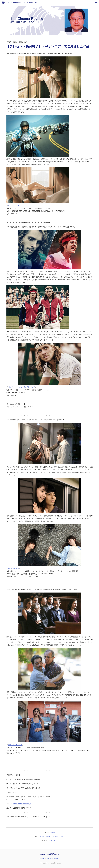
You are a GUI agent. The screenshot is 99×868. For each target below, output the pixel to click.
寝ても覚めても (14, 568)
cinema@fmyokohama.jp (22, 804)
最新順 (53, 833)
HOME (42, 858)
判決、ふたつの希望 (15, 745)
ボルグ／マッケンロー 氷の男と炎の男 (22, 387)
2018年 (48, 837)
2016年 (61, 837)
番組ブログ (53, 841)
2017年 (54, 837)
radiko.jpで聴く (53, 858)
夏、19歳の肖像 (14, 206)
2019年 (42, 837)
